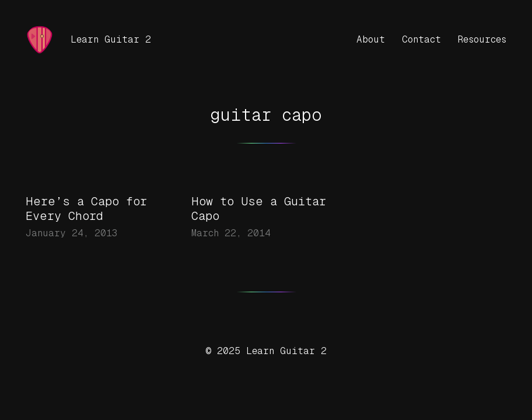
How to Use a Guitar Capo (259, 209)
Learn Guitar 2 (111, 39)
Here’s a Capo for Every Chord (86, 209)
